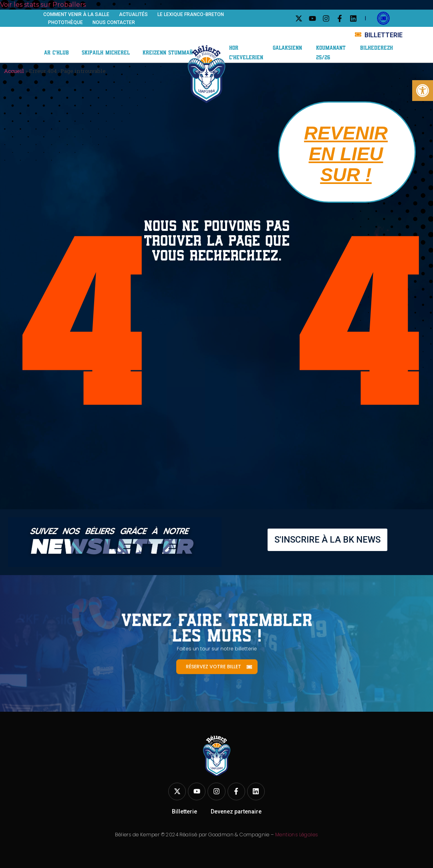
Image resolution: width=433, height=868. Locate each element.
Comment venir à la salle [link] (76, 14)
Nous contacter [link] (114, 22)
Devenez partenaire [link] (236, 811)
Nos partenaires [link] (258, 31)
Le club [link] (62, 36)
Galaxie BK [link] (316, 31)
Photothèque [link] (65, 22)
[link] (423, 91)
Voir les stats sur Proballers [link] (43, 5)
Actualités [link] (133, 14)
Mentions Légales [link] (296, 835)
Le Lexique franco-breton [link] (191, 14)
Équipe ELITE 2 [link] (114, 36)
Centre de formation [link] (89, 44)
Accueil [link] (14, 71)
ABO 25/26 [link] (248, 39)
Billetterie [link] (184, 811)
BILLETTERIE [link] (384, 35)
